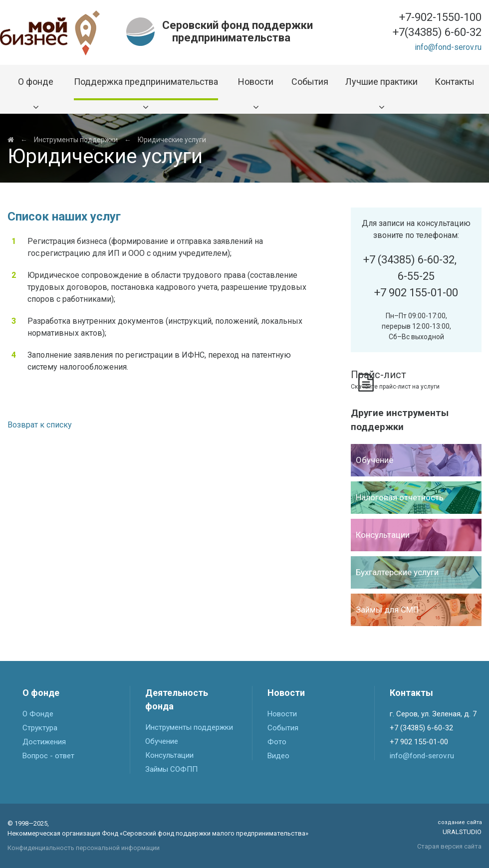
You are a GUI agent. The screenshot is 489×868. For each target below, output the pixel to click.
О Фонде (38, 714)
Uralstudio (460, 827)
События (283, 728)
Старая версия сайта (449, 846)
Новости (282, 714)
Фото (277, 742)
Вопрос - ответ (48, 756)
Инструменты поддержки (76, 140)
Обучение (162, 741)
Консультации (169, 755)
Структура (40, 728)
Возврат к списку (40, 425)
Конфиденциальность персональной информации (84, 848)
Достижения (44, 742)
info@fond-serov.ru (448, 47)
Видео (278, 756)
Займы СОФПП (171, 769)
